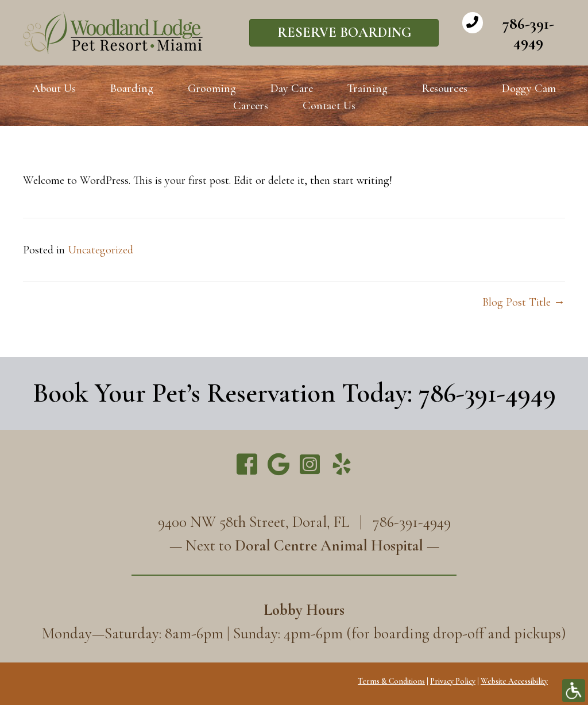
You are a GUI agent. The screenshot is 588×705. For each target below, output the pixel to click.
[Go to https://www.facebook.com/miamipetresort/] (247, 466)
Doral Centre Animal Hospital (329, 546)
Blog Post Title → (524, 302)
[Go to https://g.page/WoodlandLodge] (278, 465)
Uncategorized (100, 250)
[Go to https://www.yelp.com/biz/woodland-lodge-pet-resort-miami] (342, 466)
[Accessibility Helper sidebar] (574, 691)
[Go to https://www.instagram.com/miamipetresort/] (310, 465)
